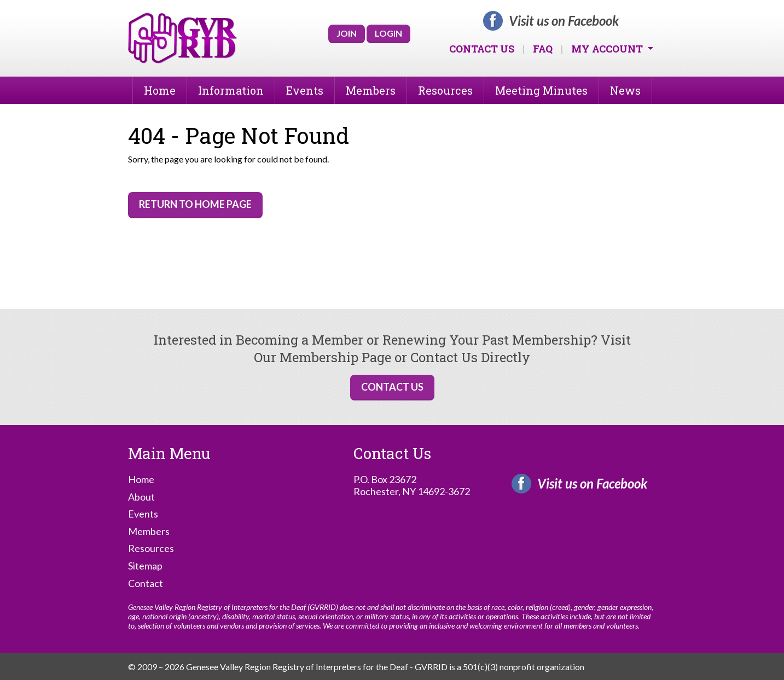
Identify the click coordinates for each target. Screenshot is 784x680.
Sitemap (145, 566)
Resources (445, 90)
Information (231, 90)
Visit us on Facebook (564, 21)
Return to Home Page (195, 204)
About (141, 497)
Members (371, 90)
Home (160, 90)
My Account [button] (608, 49)
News (625, 90)
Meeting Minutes (541, 90)
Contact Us (482, 49)
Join (347, 33)
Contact (146, 583)
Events (305, 90)
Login (388, 33)
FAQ (543, 49)
